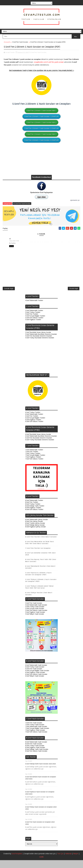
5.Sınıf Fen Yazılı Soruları (20, 42)
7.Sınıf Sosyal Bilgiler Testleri (35, 463)
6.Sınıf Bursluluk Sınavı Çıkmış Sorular (38, 442)
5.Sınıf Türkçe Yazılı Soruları (35, 614)
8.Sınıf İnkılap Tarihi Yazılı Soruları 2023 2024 (41, 772)
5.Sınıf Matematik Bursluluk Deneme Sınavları (41, 342)
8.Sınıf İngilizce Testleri (33, 515)
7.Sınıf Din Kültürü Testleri (34, 467)
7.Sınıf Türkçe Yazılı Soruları (35, 732)
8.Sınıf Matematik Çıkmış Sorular (37, 527)
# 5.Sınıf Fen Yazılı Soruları (22, 208)
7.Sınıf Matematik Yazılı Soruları (36, 734)
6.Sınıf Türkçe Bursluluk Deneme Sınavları (40, 448)
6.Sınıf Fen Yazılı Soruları (34, 677)
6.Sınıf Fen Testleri (32, 424)
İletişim (76, 861)
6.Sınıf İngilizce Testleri (33, 428)
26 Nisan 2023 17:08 (16, 245)
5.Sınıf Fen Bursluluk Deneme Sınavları (39, 344)
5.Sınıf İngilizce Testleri (33, 327)
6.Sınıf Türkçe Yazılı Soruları (35, 675)
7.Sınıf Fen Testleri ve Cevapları (38, 556)
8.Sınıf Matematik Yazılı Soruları (36, 750)
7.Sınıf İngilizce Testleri (33, 465)
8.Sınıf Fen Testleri (32, 510)
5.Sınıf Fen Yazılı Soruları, (38, 56)
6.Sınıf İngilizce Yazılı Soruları (35, 680)
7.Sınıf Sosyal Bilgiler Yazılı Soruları (37, 736)
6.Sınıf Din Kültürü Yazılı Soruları (36, 682)
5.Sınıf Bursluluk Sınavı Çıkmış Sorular (38, 340)
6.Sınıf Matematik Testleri (34, 422)
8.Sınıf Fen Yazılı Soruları (34, 752)
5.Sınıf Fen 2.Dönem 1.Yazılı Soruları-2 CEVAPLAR (41, 132)
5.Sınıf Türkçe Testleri (33, 320)
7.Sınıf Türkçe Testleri (33, 461)
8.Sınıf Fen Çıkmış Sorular (34, 529)
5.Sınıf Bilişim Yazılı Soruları (35, 622)
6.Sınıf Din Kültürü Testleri (34, 429)
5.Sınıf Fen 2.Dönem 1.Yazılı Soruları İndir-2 (41, 126)
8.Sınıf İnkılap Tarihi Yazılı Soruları (37, 757)
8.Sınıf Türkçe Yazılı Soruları (35, 753)
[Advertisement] (41, 164)
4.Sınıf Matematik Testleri (34, 308)
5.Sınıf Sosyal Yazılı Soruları (35, 616)
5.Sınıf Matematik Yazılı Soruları (36, 613)
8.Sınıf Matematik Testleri (34, 508)
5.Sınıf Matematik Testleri (34, 318)
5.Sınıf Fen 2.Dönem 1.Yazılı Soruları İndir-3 (41, 138)
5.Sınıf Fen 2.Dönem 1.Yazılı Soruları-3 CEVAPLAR (41, 144)
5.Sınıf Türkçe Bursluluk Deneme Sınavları (40, 346)
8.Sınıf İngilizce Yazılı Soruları (35, 755)
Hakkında (68, 861)
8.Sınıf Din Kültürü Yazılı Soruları (36, 759)
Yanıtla (11, 251)
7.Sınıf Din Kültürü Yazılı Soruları (36, 740)
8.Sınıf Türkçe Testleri (33, 512)
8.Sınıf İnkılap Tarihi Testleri (35, 514)
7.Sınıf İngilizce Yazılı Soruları (35, 738)
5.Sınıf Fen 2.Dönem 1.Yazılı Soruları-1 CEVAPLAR (41, 120)
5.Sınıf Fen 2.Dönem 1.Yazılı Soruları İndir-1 (41, 114)
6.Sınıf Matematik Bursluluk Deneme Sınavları (41, 444)
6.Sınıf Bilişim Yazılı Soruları (35, 684)
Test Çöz (60, 861)
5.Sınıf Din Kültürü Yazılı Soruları (36, 618)
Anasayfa (7, 42)
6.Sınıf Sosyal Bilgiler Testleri (35, 426)
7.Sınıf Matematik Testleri (34, 458)
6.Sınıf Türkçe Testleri (33, 420)
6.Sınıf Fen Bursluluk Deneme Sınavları (39, 446)
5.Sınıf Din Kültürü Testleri (34, 326)
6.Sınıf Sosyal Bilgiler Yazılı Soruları (37, 678)
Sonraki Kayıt (9, 295)
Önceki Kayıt (74, 295)
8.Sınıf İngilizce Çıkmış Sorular (36, 535)
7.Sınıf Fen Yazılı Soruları (34, 731)
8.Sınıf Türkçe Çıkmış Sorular (35, 531)
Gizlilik (41, 865)
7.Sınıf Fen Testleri (32, 459)
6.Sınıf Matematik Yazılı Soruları (36, 673)
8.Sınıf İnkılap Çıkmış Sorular (35, 533)
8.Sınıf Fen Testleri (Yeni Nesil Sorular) (41, 545)
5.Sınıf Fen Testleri (32, 322)
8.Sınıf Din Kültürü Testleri (34, 517)
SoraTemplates (17, 861)
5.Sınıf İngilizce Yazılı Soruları (35, 620)
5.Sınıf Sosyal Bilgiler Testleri (35, 324)
